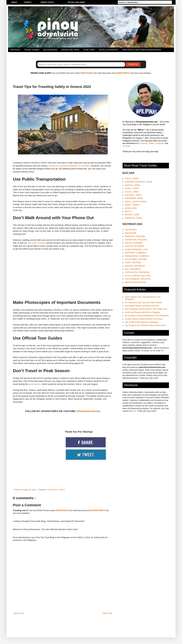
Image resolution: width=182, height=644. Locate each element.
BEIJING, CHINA (132, 215)
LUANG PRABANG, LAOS (136, 250)
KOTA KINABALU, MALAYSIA (138, 279)
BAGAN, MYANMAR (134, 243)
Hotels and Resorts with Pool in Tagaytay (142, 312)
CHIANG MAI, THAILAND (136, 240)
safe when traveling (37, 243)
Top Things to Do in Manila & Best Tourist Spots (145, 325)
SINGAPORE (131, 233)
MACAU (128, 211)
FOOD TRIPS (89, 50)
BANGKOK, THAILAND (135, 236)
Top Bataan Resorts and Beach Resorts (142, 306)
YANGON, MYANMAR (134, 246)
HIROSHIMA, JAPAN (134, 198)
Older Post (107, 613)
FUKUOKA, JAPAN (133, 195)
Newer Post (19, 613)
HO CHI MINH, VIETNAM (136, 259)
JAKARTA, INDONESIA (135, 266)
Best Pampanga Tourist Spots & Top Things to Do (146, 309)
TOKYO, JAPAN (132, 179)
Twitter (152, 143)
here (134, 411)
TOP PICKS (15, 50)
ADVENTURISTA (123, 73)
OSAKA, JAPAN (132, 188)
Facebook (143, 143)
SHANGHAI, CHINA (133, 218)
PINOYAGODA (87, 73)
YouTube (127, 146)
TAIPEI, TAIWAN (132, 205)
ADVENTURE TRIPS (70, 50)
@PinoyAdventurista (88, 411)
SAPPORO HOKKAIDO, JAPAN (139, 182)
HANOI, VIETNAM (133, 263)
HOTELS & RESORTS (109, 50)
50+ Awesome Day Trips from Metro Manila (143, 303)
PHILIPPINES (131, 230)
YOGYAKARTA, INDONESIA (137, 272)
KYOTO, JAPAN (132, 192)
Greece (62, 490)
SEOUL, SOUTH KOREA (136, 202)
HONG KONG (131, 208)
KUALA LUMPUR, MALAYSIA (138, 276)
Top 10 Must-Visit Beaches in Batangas (142, 322)
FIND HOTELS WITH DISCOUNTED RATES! (142, 50)
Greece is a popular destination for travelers (69, 166)
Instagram (160, 143)
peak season (35, 384)
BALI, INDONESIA (133, 269)
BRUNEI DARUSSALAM (135, 282)
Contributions (53, 490)
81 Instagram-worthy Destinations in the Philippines (147, 316)
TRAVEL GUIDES (32, 50)
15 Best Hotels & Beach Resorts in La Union (144, 319)
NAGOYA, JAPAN (132, 185)
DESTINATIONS (50, 50)
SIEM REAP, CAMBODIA (136, 253)
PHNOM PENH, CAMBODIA (137, 256)
